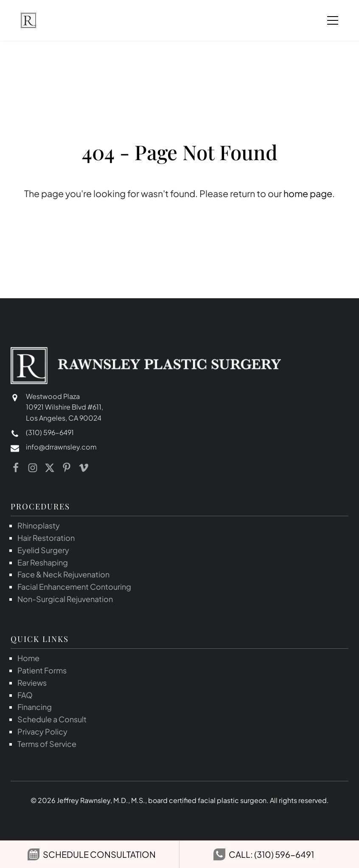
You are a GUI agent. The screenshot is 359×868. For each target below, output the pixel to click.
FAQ (25, 695)
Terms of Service (47, 744)
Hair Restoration (46, 538)
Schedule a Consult (52, 719)
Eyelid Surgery (43, 550)
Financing (35, 707)
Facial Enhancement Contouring (74, 587)
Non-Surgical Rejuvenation (65, 599)
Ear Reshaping (43, 562)
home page (308, 194)
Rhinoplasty (39, 525)
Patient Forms (42, 670)
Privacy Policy (42, 731)
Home (28, 658)
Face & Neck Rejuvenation (63, 574)
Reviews (32, 683)
